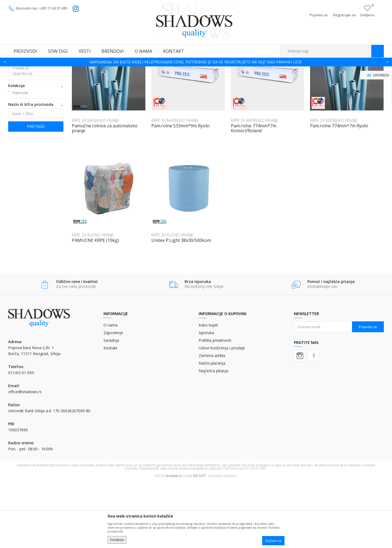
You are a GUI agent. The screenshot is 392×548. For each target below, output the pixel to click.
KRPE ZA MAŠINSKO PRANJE (34, 95)
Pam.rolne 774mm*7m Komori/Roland (254, 195)
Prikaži (326, 78)
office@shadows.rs (25, 458)
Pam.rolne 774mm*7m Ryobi (339, 192)
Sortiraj (273, 78)
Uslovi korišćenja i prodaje (222, 414)
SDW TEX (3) (22, 140)
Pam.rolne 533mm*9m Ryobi (180, 192)
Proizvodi (35, 70)
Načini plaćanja (212, 430)
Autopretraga (248, 78)
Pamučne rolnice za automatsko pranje (105, 195)
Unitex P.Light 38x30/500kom (181, 307)
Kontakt (110, 414)
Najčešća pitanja (213, 437)
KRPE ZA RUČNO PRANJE (33, 104)
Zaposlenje (113, 399)
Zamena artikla (212, 422)
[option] (196, 62)
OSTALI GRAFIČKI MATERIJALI (68, 70)
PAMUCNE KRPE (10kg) (95, 307)
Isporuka (206, 399)
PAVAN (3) (21, 134)
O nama (111, 391)
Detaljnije (117, 540)
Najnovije (21, 159)
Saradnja (111, 407)
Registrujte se (344, 15)
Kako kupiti (208, 391)
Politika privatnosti (215, 407)
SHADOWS (16, 70)
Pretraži (36, 193)
